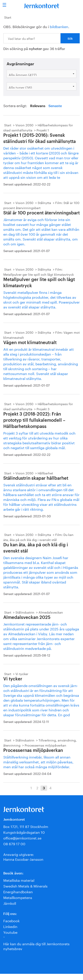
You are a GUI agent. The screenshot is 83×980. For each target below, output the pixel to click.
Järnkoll (10, 903)
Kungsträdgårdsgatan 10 (24, 832)
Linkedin (10, 926)
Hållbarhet (45, 473)
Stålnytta (44, 202)
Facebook (11, 920)
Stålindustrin (25, 612)
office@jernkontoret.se (22, 838)
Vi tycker (22, 674)
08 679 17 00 (14, 843)
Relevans (38, 106)
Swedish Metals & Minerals (25, 886)
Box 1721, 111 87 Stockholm (26, 826)
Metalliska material (19, 880)
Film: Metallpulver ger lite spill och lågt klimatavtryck (39, 272)
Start (8, 17)
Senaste (55, 106)
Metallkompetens (18, 897)
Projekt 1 (43, 130)
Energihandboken (18, 891)
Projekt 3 (43, 409)
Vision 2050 (24, 125)
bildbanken (59, 26)
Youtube (10, 932)
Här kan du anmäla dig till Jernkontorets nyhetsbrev (36, 946)
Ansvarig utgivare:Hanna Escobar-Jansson (23, 856)
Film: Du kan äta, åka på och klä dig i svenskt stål (38, 537)
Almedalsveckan (51, 612)
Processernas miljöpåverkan (45, 745)
